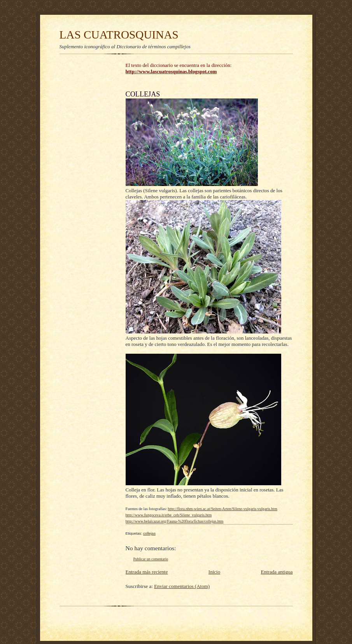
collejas (149, 533)
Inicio (214, 572)
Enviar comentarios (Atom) (182, 586)
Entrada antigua (277, 572)
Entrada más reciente (147, 572)
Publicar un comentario (151, 559)
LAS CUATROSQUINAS (119, 35)
